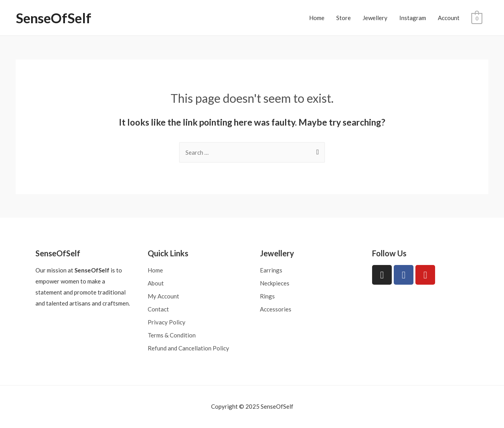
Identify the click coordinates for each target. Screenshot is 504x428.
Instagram (413, 18)
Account (449, 18)
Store (344, 18)
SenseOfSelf (54, 18)
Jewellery (375, 18)
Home (317, 18)
